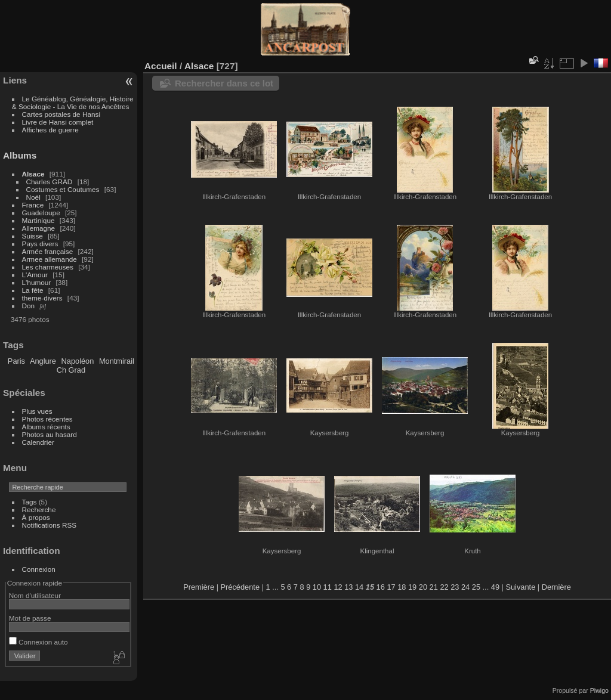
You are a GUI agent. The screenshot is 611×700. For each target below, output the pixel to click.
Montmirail (117, 361)
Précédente (240, 587)
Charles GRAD (50, 182)
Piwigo (599, 690)
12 (338, 587)
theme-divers (42, 298)
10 (317, 587)
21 (434, 587)
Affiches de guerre (50, 130)
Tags (30, 502)
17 (391, 587)
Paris (16, 361)
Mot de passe (30, 618)
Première (199, 587)
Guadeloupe (41, 213)
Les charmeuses (48, 267)
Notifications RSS (50, 525)
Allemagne (39, 228)
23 (455, 587)
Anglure (43, 361)
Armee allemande (50, 259)
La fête (33, 290)
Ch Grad (71, 370)
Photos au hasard (50, 434)
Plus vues (37, 411)
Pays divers (40, 244)
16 (381, 587)
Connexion (39, 569)
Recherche (39, 509)
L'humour (37, 282)
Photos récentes (47, 419)
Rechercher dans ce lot (224, 83)
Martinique (38, 220)
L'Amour (35, 275)
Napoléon (78, 361)
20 (423, 587)
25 (476, 587)
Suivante (520, 587)
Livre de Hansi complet (58, 122)
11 (328, 587)
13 (348, 587)
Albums (20, 155)
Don (29, 306)
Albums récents (46, 427)
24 (465, 587)
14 (359, 587)
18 (402, 587)
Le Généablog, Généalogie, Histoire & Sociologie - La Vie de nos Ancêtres (73, 103)
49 (495, 587)
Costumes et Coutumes (63, 189)
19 (412, 587)
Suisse (33, 236)
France (33, 205)
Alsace (33, 174)
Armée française (48, 251)
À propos (36, 517)
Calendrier (38, 442)
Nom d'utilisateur (35, 595)
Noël (33, 197)
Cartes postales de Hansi (61, 114)
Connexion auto (38, 642)
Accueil (161, 66)
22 (444, 587)
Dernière (556, 587)
